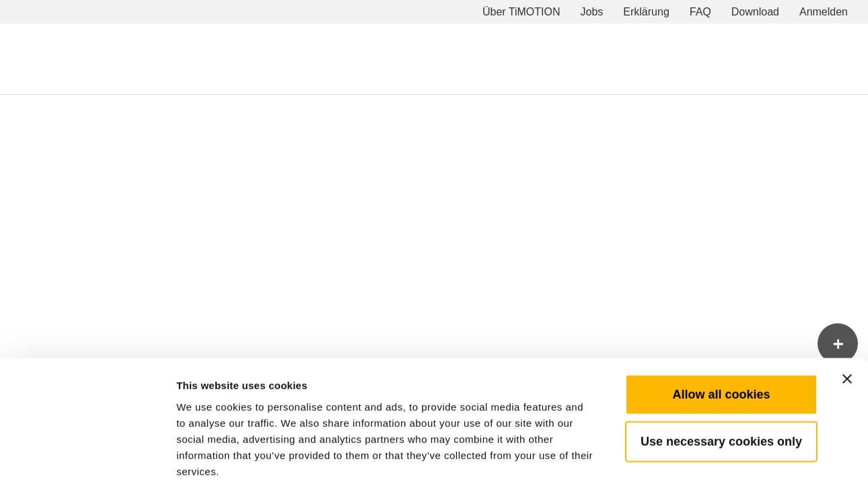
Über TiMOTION (521, 12)
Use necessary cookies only (721, 373)
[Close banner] (847, 311)
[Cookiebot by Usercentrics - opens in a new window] (87, 458)
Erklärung (646, 12)
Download (755, 12)
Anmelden (824, 12)
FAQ (700, 12)
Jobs (592, 12)
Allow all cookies (721, 326)
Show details (706, 457)
